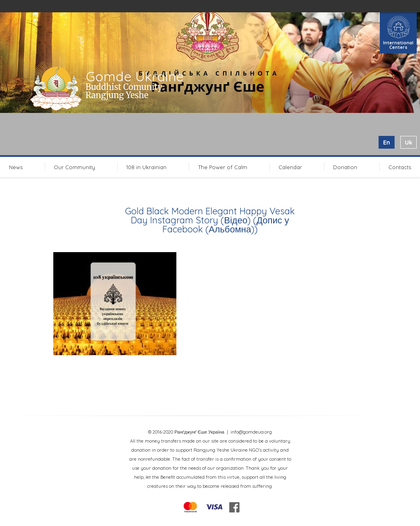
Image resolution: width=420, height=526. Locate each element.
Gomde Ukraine (135, 76)
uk (409, 142)
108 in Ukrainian (146, 167)
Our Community (74, 167)
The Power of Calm (223, 167)
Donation (345, 167)
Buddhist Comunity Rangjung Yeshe (124, 91)
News (16, 167)
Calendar (290, 167)
